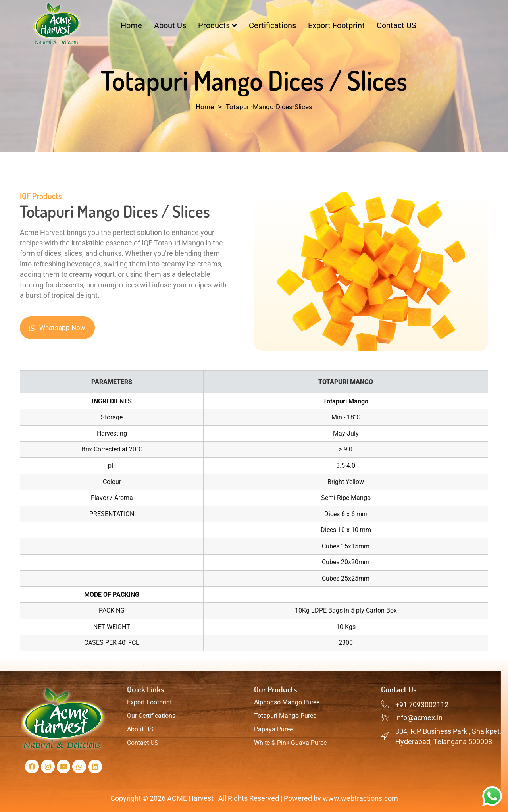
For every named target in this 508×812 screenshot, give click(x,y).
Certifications (272, 25)
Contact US (396, 25)
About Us (170, 25)
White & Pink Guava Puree (290, 743)
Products (217, 25)
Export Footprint (336, 25)
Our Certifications (151, 716)
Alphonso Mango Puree (287, 702)
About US (140, 729)
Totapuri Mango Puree (285, 716)
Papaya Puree (273, 729)
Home (131, 25)
